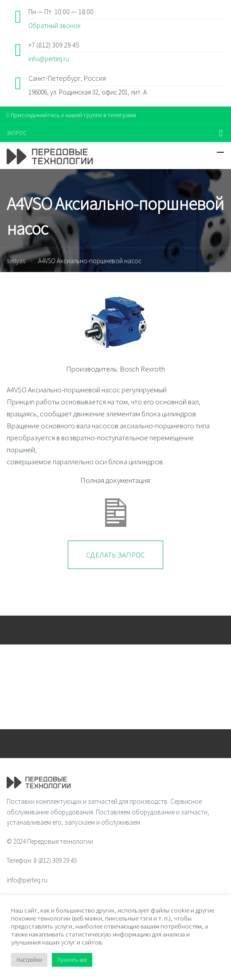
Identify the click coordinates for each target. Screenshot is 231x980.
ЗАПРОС (17, 133)
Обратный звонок (55, 26)
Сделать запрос (115, 555)
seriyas (16, 261)
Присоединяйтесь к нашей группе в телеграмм (71, 115)
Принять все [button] (72, 960)
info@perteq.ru (49, 59)
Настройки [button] (29, 960)
